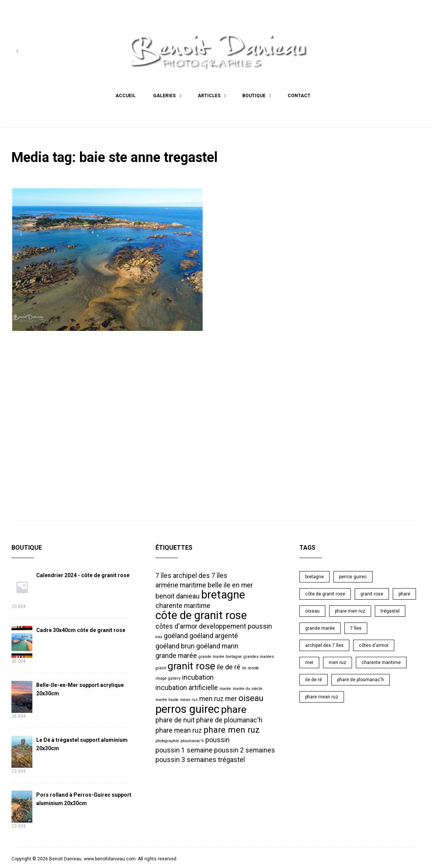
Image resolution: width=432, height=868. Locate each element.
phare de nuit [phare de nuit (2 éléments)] (175, 719)
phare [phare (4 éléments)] (234, 708)
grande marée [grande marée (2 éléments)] (176, 655)
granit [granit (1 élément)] (161, 667)
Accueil (126, 96)
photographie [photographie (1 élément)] (167, 740)
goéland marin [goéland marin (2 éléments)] (217, 645)
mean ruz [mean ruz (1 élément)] (189, 699)
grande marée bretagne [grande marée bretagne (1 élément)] (220, 655)
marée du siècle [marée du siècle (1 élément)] (248, 688)
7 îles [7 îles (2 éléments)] (163, 574)
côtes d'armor (374, 644)
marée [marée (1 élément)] (225, 688)
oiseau (312, 610)
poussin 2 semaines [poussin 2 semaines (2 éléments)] (245, 749)
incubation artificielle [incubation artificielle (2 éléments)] (187, 687)
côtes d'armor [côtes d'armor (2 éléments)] (176, 625)
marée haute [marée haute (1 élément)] (167, 699)
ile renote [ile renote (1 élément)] (250, 667)
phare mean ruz (322, 696)
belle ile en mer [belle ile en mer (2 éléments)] (230, 584)
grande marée (320, 627)
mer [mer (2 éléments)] (231, 698)
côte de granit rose (325, 593)
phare (404, 593)
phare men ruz (350, 610)
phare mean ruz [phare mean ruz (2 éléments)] (179, 729)
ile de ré (314, 679)
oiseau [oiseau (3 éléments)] (251, 697)
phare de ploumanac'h (361, 679)
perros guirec (353, 576)
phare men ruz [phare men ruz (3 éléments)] (232, 728)
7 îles (356, 627)
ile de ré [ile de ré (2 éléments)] (229, 666)
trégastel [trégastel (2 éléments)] (231, 759)
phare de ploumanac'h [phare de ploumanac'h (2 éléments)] (229, 719)
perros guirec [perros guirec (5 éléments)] (187, 708)
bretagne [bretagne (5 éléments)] (223, 594)
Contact (299, 96)
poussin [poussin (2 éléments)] (218, 739)
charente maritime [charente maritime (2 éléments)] (183, 605)
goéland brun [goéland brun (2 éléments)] (175, 645)
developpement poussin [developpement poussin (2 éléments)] (235, 625)
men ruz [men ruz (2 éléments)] (211, 698)
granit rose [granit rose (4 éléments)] (191, 665)
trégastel (390, 610)
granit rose (372, 593)
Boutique (254, 96)
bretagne (314, 576)
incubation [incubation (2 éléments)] (198, 676)
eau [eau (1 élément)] (159, 636)
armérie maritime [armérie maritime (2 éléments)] (181, 584)
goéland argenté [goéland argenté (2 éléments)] (214, 635)
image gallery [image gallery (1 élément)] (168, 677)
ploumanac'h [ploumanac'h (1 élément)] (192, 740)
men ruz (338, 661)
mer (309, 661)
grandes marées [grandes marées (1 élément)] (259, 655)
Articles (209, 96)
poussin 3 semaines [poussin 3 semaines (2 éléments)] (186, 759)
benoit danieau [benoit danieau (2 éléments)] (178, 595)
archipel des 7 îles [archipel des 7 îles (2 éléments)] (200, 574)
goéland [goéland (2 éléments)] (176, 635)
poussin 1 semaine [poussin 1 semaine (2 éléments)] (184, 749)
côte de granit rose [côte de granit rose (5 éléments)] (201, 614)
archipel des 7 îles (324, 644)
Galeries (164, 96)
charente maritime (381, 661)
